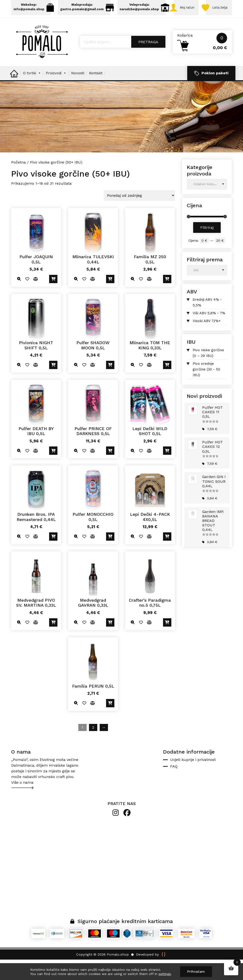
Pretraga (148, 63)
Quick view (19, 300)
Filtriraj (207, 248)
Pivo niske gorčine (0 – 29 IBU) (208, 373)
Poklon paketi (211, 94)
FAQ (174, 787)
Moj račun (23, 27)
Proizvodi (56, 94)
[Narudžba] (139, 216)
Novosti (78, 94)
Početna (19, 183)
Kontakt (96, 94)
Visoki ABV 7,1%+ (207, 342)
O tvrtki (32, 94)
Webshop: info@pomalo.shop (33, 8)
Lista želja (57, 27)
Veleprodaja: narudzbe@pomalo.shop (148, 8)
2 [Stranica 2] (93, 748)
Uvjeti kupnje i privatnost (193, 780)
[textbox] (207, 205)
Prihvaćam (196, 971)
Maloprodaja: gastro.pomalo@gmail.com (88, 8)
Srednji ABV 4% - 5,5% (207, 323)
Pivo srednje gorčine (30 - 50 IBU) (206, 390)
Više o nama (22, 803)
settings (165, 974)
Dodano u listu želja (27, 300)
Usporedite (35, 300)
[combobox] (207, 205)
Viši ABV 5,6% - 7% (209, 334)
